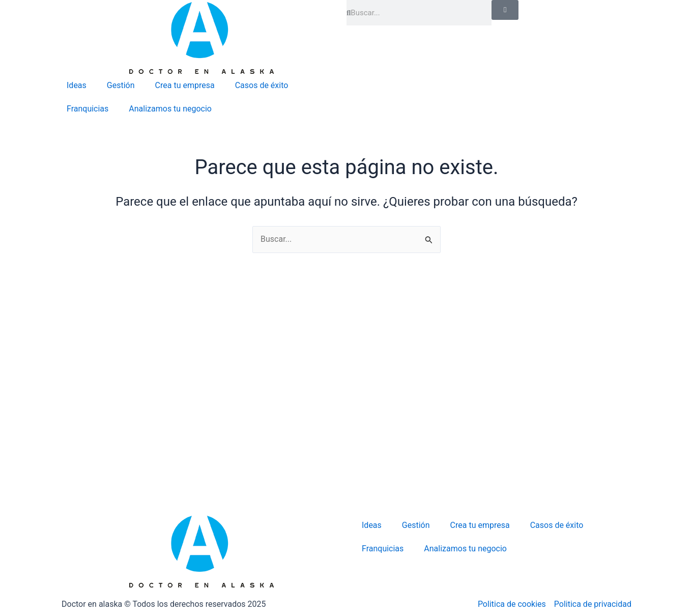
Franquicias (88, 109)
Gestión (121, 85)
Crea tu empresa (185, 85)
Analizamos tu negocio (170, 109)
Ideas (77, 85)
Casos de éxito (262, 85)
